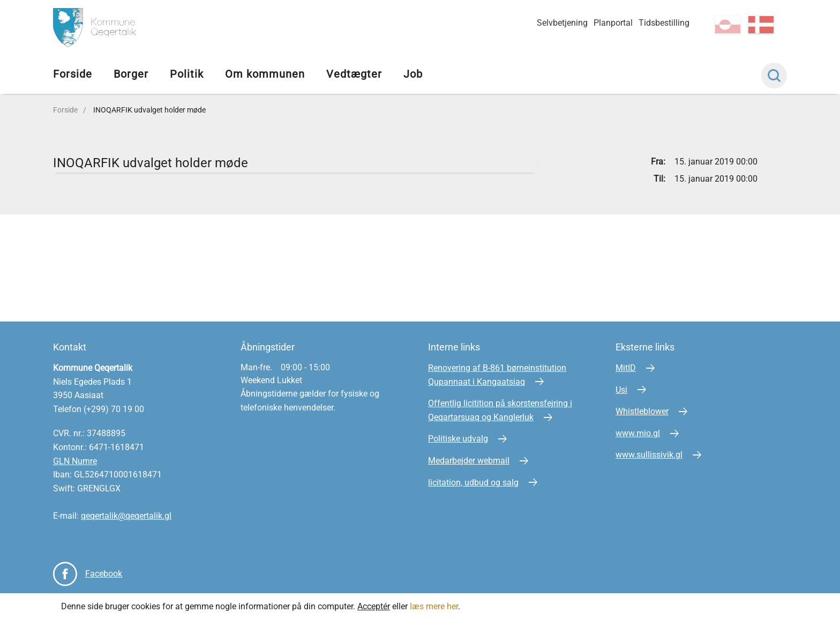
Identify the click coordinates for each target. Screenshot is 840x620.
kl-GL (728, 25)
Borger (131, 74)
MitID (626, 368)
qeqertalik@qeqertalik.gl (126, 516)
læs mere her (434, 606)
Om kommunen (265, 74)
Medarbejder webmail (469, 461)
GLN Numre (75, 461)
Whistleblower (642, 411)
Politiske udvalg (458, 439)
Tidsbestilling (664, 23)
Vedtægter (354, 74)
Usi (621, 390)
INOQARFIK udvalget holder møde (149, 110)
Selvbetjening (562, 23)
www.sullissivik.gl (649, 455)
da (761, 25)
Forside (73, 74)
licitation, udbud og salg (473, 483)
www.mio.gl (638, 433)
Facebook (104, 574)
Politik (187, 74)
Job (413, 74)
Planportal (613, 23)
